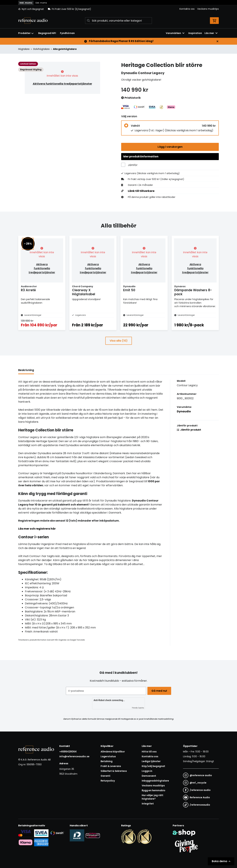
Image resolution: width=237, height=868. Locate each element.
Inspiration (195, 33)
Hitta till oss (149, 752)
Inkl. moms (26, 3)
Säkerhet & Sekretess (114, 771)
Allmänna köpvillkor (113, 752)
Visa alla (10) (119, 347)
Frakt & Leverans (111, 766)
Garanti (105, 776)
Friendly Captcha (138, 708)
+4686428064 (68, 752)
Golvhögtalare (41, 49)
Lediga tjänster (151, 761)
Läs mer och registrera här (37, 535)
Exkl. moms (41, 3)
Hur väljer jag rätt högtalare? (153, 797)
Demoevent (149, 776)
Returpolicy (108, 781)
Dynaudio (184, 418)
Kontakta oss (187, 9)
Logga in (147, 771)
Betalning (107, 761)
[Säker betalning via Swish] (57, 833)
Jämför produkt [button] (189, 436)
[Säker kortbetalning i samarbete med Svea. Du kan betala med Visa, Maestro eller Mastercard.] (25, 833)
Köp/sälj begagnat (153, 766)
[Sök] (118, 21)
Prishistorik (131, 98)
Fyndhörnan (67, 33)
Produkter (26, 33)
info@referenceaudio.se (74, 757)
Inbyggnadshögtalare (155, 781)
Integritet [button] (148, 804)
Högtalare (24, 49)
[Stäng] (217, 41)
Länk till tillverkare (141, 192)
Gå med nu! (160, 691)
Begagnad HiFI (47, 33)
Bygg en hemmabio (154, 791)
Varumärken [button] (175, 33)
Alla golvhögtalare (65, 49)
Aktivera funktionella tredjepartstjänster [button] (62, 84)
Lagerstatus (108, 757)
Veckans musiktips (208, 9)
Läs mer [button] (211, 33)
